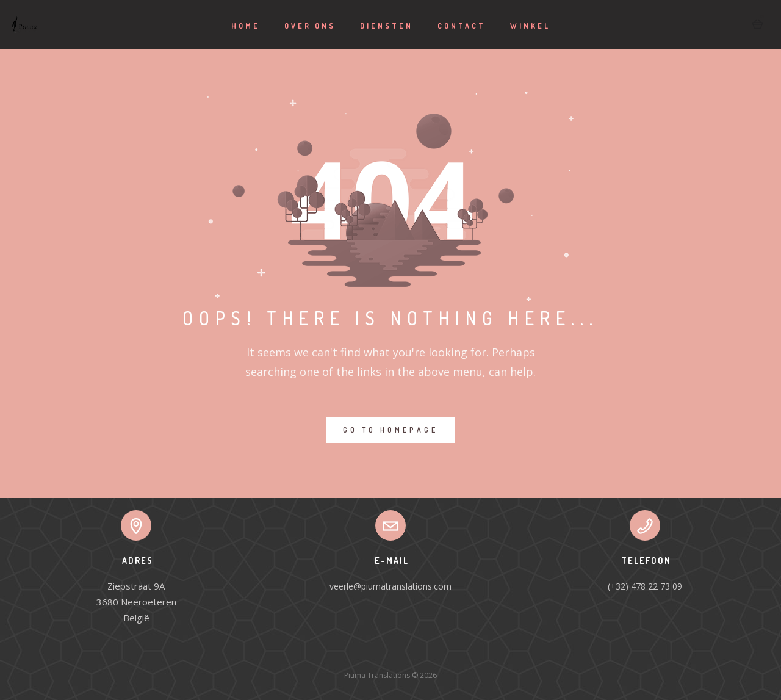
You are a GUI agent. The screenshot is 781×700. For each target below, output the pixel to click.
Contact (462, 26)
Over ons (310, 26)
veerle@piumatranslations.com (390, 586)
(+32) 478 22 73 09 (645, 586)
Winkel (530, 26)
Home (246, 26)
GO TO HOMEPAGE (390, 430)
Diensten (387, 26)
